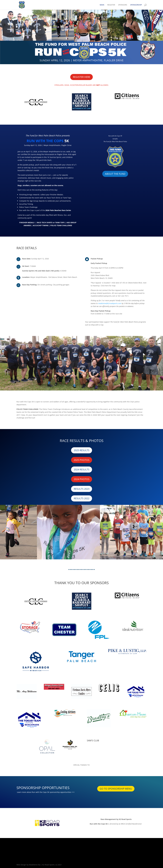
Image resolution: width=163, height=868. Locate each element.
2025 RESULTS (82, 450)
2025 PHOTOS (82, 460)
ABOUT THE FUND (115, 174)
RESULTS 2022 (82, 498)
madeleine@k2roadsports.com (110, 303)
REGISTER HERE (81, 77)
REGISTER (111, 5)
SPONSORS (123, 5)
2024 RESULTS (82, 469)
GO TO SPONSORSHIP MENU (116, 789)
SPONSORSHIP (136, 5)
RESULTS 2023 (82, 489)
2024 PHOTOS (82, 479)
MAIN (102, 5)
